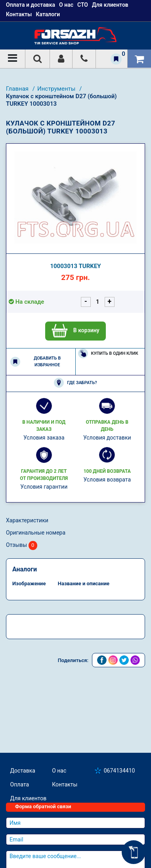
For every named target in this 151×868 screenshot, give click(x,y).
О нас (59, 771)
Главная (18, 89)
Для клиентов (29, 798)
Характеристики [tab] (27, 520)
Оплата (20, 784)
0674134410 (119, 771)
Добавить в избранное (35, 362)
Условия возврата (107, 480)
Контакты (19, 14)
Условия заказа (44, 438)
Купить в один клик (108, 353)
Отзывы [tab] (22, 545)
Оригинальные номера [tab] (36, 533)
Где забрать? (75, 383)
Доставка (23, 771)
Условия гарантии (44, 487)
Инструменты (57, 89)
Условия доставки (107, 438)
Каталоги (48, 14)
